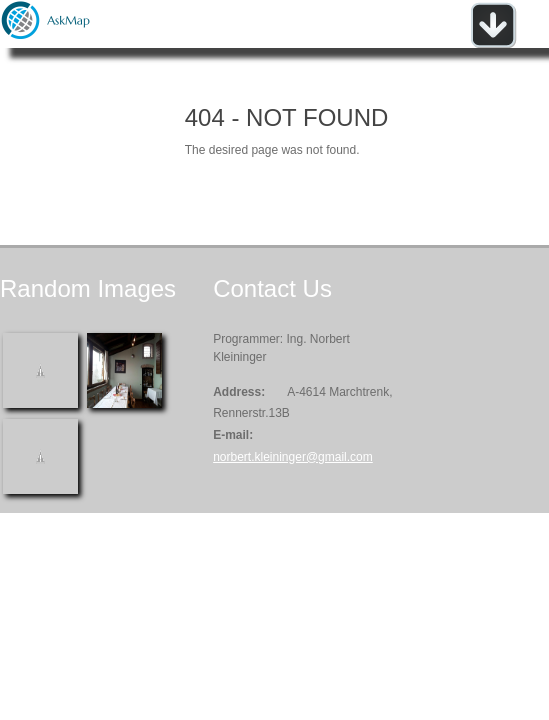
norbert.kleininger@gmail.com (293, 457)
